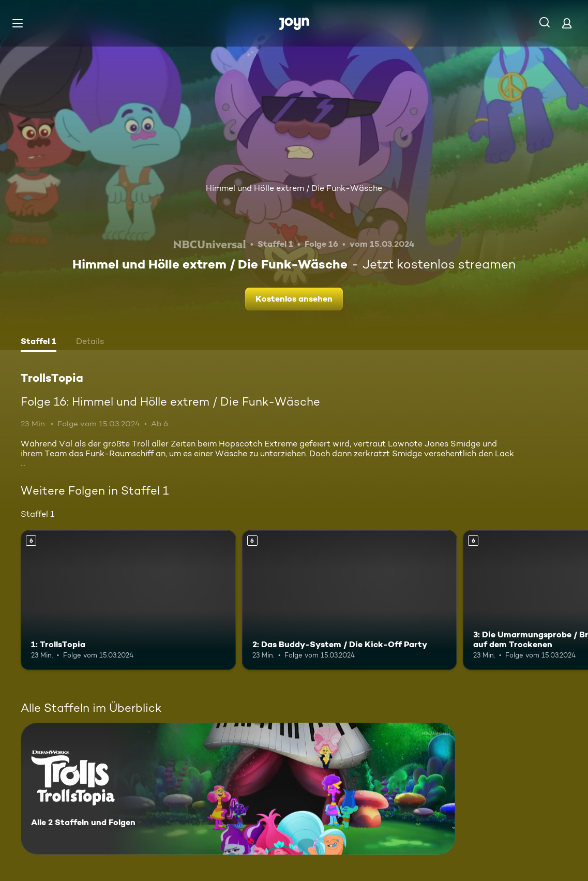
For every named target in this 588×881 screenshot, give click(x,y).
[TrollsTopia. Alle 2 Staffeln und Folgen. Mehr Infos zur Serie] (238, 789)
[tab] (39, 342)
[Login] (567, 23)
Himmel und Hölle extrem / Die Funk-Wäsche (294, 188)
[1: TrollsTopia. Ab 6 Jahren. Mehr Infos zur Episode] (128, 600)
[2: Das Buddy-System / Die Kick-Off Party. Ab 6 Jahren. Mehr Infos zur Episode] (350, 600)
